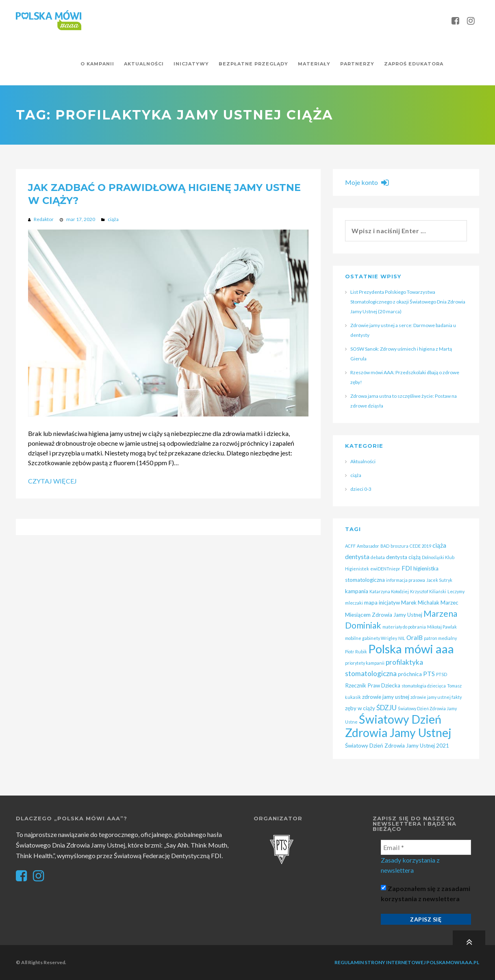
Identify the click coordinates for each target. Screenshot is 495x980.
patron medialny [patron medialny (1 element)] (440, 638)
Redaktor (44, 219)
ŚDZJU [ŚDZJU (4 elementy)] (386, 708)
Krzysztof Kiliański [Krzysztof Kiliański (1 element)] (428, 591)
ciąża (113, 219)
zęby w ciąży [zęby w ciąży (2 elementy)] (360, 708)
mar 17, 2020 (81, 219)
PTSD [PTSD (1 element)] (442, 674)
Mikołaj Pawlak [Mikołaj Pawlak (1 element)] (442, 627)
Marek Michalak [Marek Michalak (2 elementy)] (420, 603)
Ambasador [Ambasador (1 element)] (368, 546)
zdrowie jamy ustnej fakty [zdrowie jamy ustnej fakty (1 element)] (436, 697)
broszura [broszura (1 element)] (399, 546)
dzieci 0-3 (361, 489)
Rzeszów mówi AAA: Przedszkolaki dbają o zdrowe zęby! (405, 377)
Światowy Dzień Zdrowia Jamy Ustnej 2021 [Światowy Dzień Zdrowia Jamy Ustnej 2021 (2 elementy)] (397, 746)
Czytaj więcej (52, 481)
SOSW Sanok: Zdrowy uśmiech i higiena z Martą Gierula (401, 354)
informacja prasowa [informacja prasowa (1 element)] (406, 580)
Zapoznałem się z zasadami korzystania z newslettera (426, 893)
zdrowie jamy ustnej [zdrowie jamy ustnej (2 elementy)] (386, 697)
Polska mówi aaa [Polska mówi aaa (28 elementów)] (411, 649)
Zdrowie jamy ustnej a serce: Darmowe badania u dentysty (403, 330)
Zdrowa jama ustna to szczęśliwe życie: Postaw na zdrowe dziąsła (404, 401)
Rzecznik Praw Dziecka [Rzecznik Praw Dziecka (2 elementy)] (373, 685)
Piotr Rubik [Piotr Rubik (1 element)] (356, 652)
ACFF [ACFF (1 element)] (350, 546)
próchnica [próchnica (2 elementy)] (410, 674)
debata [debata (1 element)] (378, 557)
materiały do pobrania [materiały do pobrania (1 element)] (404, 627)
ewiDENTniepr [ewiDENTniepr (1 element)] (385, 569)
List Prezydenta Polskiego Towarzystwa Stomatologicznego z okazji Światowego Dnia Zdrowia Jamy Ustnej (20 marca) (408, 302)
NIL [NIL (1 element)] (402, 638)
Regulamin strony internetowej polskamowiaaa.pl (407, 962)
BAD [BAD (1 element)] (385, 546)
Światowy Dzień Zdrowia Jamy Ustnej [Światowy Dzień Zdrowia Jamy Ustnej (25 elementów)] (398, 726)
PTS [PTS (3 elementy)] (429, 674)
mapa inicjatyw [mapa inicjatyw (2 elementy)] (382, 603)
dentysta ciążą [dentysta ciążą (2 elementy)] (403, 557)
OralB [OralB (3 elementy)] (415, 637)
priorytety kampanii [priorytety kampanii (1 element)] (365, 663)
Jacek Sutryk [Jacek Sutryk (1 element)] (439, 580)
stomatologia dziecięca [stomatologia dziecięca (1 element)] (424, 686)
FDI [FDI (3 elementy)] (407, 568)
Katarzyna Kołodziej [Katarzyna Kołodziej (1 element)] (389, 591)
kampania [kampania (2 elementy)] (357, 591)
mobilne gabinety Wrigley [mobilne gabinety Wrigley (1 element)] (371, 638)
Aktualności (363, 461)
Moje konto (367, 182)
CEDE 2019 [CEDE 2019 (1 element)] (420, 546)
